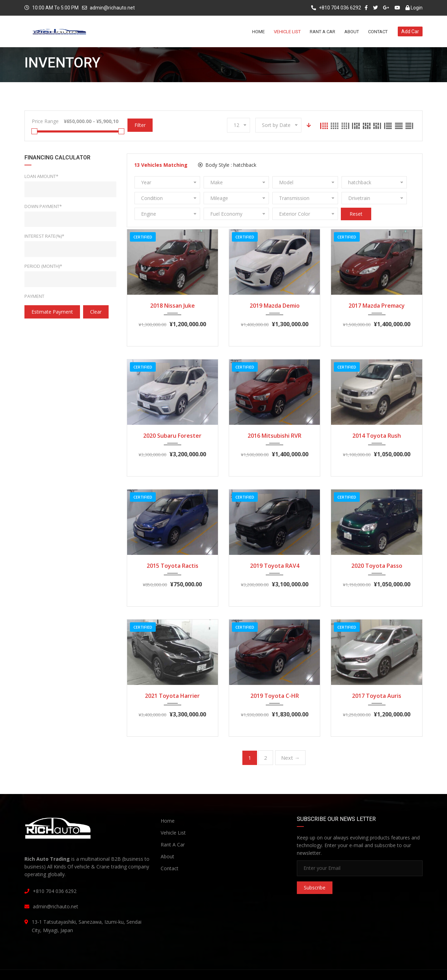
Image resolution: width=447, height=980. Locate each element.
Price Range (45, 121)
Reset (384, 198)
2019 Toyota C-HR (275, 680)
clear (96, 312)
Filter (140, 125)
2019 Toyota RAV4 (275, 550)
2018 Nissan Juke (173, 290)
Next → (290, 742)
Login (414, 8)
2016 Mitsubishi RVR (274, 420)
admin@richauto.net (112, 8)
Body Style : (227, 165)
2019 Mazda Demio (275, 290)
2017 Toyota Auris (377, 680)
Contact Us (408, 969)
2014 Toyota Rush (377, 420)
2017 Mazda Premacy (377, 290)
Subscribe (315, 872)
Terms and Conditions (366, 969)
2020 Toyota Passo (377, 550)
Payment (34, 296)
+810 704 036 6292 (336, 8)
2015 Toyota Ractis (173, 550)
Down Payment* (43, 206)
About (167, 841)
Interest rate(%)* (44, 236)
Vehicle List (173, 817)
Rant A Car (173, 829)
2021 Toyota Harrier (172, 680)
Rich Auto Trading (84, 968)
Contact (170, 853)
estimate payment (52, 312)
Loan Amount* (41, 176)
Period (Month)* (43, 266)
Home (168, 805)
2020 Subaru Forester (172, 420)
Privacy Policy (321, 969)
